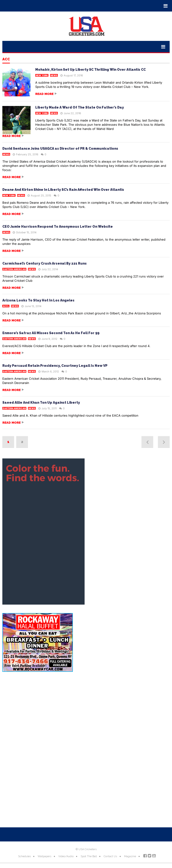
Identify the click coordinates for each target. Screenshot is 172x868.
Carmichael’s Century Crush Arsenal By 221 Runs (45, 263)
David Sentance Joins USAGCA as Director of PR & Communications (60, 149)
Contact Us (110, 856)
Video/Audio (66, 856)
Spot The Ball (89, 856)
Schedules (24, 856)
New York (42, 75)
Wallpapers (44, 856)
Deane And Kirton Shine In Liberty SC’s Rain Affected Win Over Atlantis (63, 190)
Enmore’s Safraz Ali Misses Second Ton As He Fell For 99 (51, 333)
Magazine (130, 856)
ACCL (6, 306)
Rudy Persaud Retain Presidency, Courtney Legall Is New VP (55, 366)
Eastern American (14, 269)
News (54, 75)
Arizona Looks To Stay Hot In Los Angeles (38, 300)
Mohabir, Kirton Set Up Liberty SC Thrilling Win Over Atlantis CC (90, 70)
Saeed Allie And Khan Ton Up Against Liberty (41, 403)
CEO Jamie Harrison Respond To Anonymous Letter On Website (58, 227)
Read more (44, 94)
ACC (6, 59)
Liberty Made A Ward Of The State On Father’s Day (80, 107)
